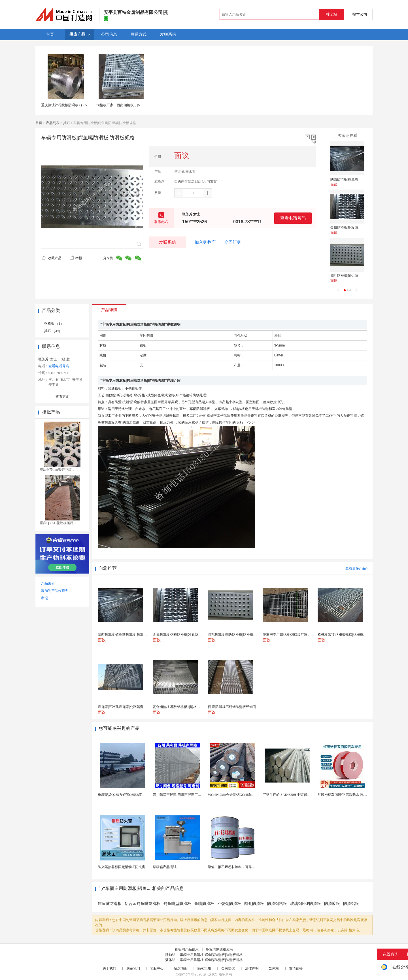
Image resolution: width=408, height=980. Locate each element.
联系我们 (133, 968)
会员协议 (228, 968)
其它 (67, 123)
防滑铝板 (351, 904)
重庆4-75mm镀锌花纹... (57, 469)
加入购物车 (205, 242)
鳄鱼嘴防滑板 (110, 904)
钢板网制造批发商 (220, 949)
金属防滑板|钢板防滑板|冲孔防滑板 (357, 228)
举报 (76, 258)
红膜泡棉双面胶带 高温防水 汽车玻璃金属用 (351, 795)
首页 (39, 123)
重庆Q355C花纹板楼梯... (58, 523)
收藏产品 (52, 258)
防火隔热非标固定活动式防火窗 (122, 867)
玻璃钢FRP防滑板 (306, 904)
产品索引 (48, 583)
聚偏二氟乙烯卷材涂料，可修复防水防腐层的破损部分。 (250, 867)
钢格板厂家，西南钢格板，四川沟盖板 (125, 105)
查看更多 (62, 397)
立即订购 (233, 242)
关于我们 (109, 968)
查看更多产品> (357, 568)
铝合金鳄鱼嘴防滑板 (143, 904)
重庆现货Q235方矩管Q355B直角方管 (125, 795)
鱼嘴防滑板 (204, 904)
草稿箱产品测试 (165, 867)
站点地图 (180, 968)
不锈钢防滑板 (229, 904)
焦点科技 (210, 974)
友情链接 (296, 968)
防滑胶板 (332, 904)
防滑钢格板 (277, 904)
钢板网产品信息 (187, 949)
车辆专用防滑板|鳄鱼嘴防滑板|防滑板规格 (211, 955)
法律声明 (252, 968)
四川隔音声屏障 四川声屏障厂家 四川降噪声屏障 (189, 795)
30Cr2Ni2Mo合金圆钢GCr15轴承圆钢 (235, 795)
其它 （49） (53, 331)
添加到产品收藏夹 (55, 591)
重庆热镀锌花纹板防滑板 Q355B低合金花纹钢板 (77, 105)
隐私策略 (204, 968)
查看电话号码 (293, 218)
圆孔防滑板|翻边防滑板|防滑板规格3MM (360, 276)
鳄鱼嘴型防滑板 (177, 904)
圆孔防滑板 (254, 904)
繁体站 (274, 968)
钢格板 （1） (54, 324)
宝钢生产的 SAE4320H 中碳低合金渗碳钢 (293, 795)
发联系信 (167, 242)
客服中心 (157, 968)
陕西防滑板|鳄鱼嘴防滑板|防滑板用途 (358, 179)
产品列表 (53, 123)
